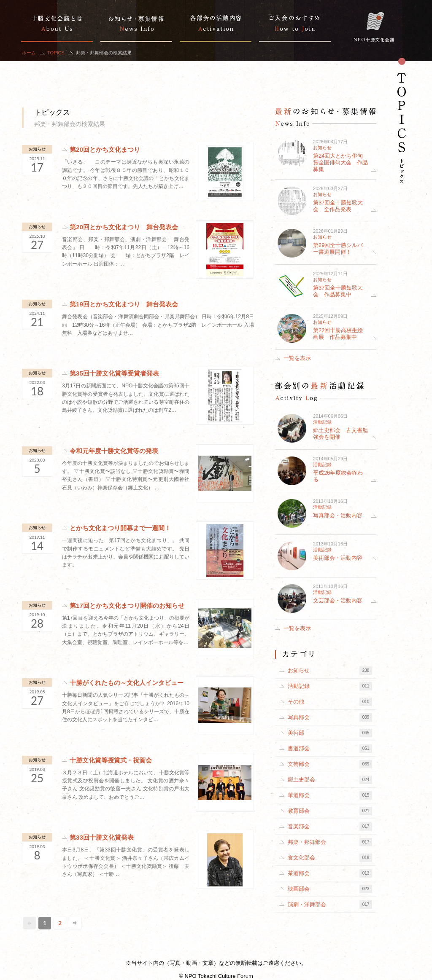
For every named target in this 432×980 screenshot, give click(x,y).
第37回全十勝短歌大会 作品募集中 (338, 291)
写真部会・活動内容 (338, 515)
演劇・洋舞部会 (330, 905)
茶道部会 (330, 873)
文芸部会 (330, 764)
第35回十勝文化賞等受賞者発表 (114, 373)
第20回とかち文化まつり (105, 149)
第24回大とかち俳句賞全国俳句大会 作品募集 (340, 162)
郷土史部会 (330, 780)
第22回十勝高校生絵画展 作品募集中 (338, 334)
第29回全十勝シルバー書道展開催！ (338, 248)
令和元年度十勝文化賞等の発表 (114, 451)
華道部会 (330, 795)
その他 (330, 702)
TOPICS (56, 53)
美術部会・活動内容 (338, 558)
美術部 (330, 733)
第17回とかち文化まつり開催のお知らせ (127, 605)
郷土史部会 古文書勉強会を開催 (340, 434)
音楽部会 (330, 827)
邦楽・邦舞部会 (330, 842)
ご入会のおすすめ (295, 21)
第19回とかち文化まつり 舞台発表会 (124, 304)
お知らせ (37, 149)
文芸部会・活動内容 (338, 600)
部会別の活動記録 (216, 21)
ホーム (29, 53)
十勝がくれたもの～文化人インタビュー (127, 683)
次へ (75, 923)
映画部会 (330, 889)
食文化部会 (330, 858)
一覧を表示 (297, 358)
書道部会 (330, 749)
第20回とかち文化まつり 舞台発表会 (124, 227)
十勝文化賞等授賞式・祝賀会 (111, 760)
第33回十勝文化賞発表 (102, 837)
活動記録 (322, 422)
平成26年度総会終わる (338, 476)
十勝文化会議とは (57, 21)
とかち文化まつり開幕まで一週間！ (120, 528)
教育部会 (330, 811)
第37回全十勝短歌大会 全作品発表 (338, 206)
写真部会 (330, 717)
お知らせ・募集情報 (136, 21)
